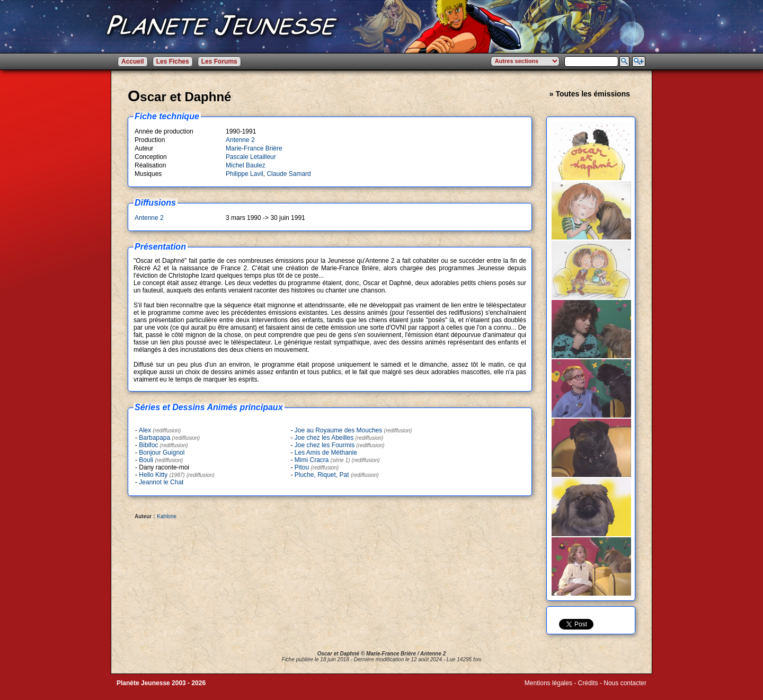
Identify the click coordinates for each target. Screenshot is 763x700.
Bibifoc (148, 445)
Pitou (302, 467)
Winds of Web (544, 690)
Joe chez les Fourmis (325, 445)
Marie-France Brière (254, 148)
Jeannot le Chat (161, 482)
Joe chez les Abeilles (324, 438)
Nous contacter (625, 683)
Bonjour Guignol (162, 453)
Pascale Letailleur (251, 157)
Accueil (133, 61)
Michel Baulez (246, 165)
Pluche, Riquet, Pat (322, 475)
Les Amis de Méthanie (326, 453)
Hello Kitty (162, 475)
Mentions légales (548, 683)
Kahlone (167, 516)
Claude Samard (289, 174)
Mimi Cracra (322, 460)
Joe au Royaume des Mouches (338, 430)
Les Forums (219, 61)
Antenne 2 (240, 140)
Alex (145, 430)
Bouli (146, 460)
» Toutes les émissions (590, 94)
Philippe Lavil (245, 174)
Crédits (588, 683)
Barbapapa (154, 438)
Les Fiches (173, 61)
